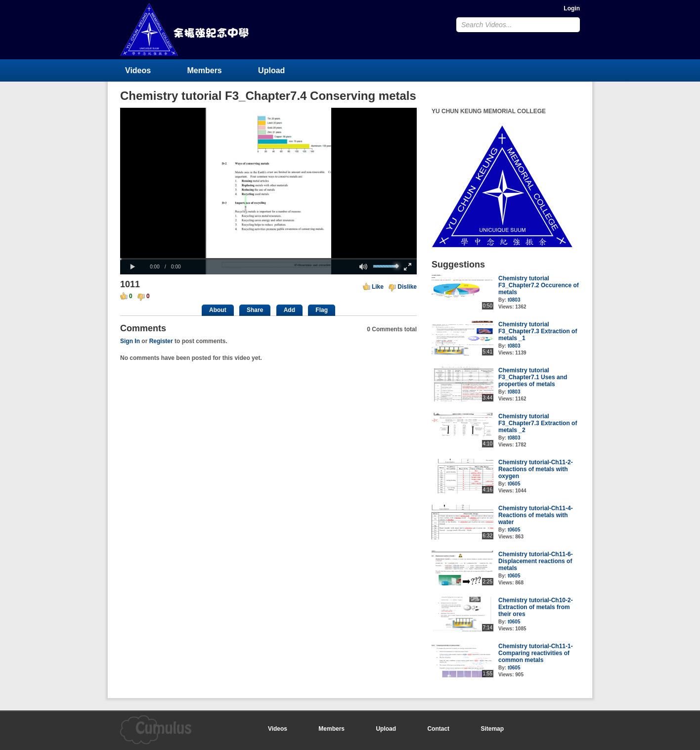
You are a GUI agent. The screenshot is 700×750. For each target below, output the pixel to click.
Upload (271, 70)
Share (255, 310)
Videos (138, 70)
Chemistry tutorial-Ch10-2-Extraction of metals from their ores (536, 607)
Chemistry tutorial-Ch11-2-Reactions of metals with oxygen (536, 469)
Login (572, 8)
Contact (438, 729)
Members (205, 70)
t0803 (514, 300)
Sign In (130, 341)
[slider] (268, 259)
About (218, 310)
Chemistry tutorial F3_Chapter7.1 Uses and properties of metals (533, 377)
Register (161, 341)
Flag (322, 310)
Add (289, 310)
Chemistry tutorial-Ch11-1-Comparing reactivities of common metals (536, 653)
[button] (132, 267)
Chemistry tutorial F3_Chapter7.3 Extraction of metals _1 (538, 331)
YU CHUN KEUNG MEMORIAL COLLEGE (185, 29)
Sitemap (492, 729)
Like (378, 287)
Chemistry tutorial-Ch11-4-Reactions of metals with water (536, 515)
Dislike (407, 287)
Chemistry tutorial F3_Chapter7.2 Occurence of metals (539, 285)
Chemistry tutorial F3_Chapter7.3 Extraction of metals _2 (538, 423)
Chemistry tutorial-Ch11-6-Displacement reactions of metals (536, 561)
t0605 (514, 484)
